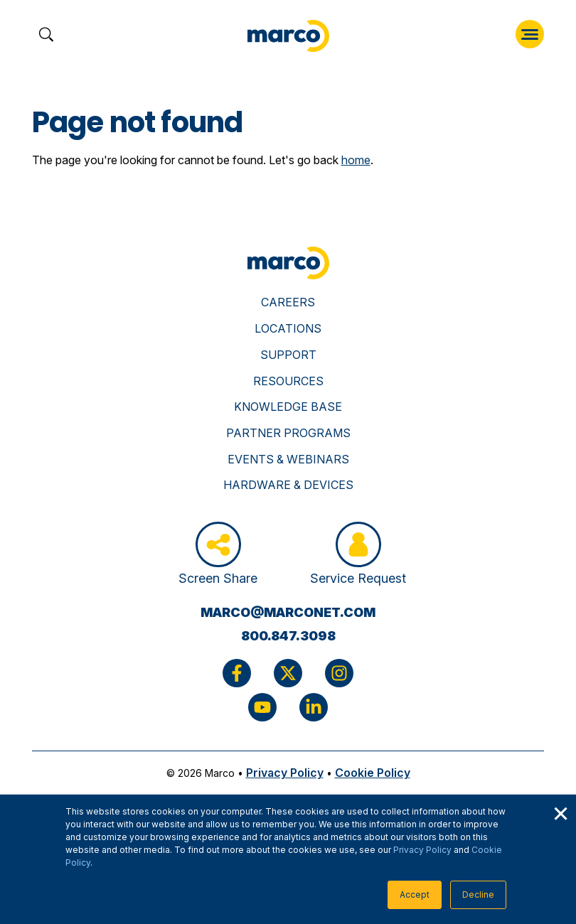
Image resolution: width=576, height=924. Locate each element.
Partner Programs (288, 433)
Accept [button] (415, 895)
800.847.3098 (288, 636)
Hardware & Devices (288, 485)
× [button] (560, 812)
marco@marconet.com (288, 612)
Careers (288, 302)
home (356, 160)
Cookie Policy (373, 773)
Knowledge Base (288, 407)
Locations (288, 328)
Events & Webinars (288, 459)
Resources (288, 381)
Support (288, 355)
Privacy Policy (422, 850)
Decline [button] (478, 895)
